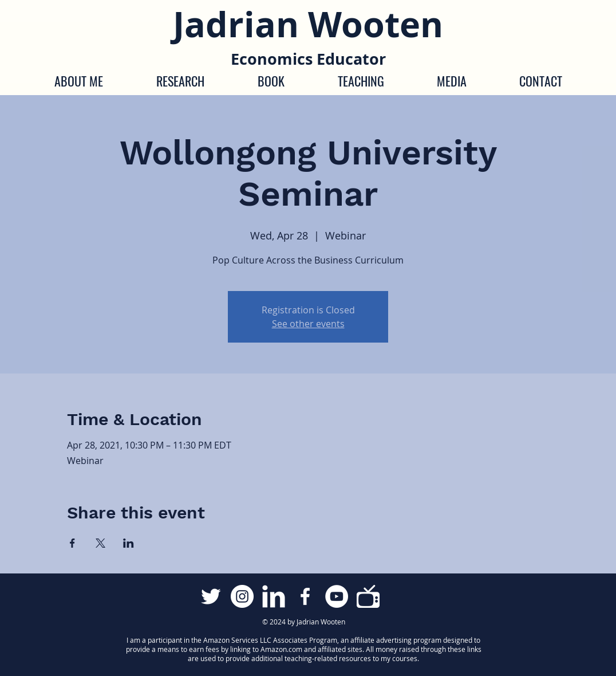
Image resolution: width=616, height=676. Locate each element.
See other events (308, 324)
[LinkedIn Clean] (274, 596)
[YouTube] (337, 596)
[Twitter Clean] (211, 596)
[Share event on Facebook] (72, 543)
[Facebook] (305, 596)
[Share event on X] (100, 543)
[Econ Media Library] (368, 596)
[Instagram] (242, 596)
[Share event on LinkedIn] (129, 543)
